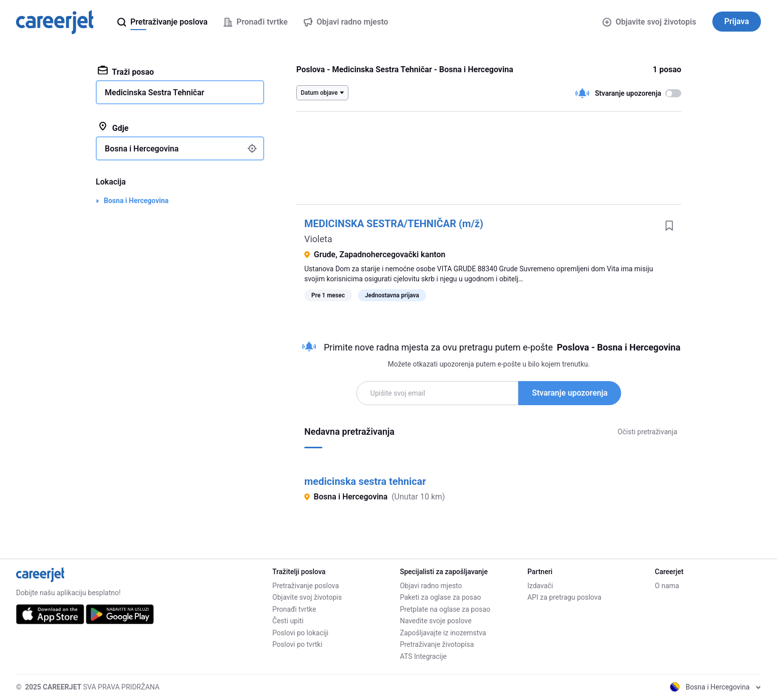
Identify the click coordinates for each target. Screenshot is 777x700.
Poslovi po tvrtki (297, 644)
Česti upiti (288, 621)
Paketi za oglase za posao (441, 597)
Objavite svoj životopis (649, 22)
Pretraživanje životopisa (437, 644)
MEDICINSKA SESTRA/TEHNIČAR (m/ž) (394, 224)
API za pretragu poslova (564, 597)
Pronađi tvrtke (294, 609)
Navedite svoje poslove (436, 621)
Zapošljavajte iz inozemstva (443, 633)
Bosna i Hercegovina (136, 201)
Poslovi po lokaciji (300, 633)
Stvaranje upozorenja (570, 393)
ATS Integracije (423, 656)
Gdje (113, 127)
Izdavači (540, 586)
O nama (667, 586)
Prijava (737, 21)
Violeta (318, 239)
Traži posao (126, 71)
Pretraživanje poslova (306, 586)
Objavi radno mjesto (431, 586)
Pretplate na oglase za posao (445, 609)
